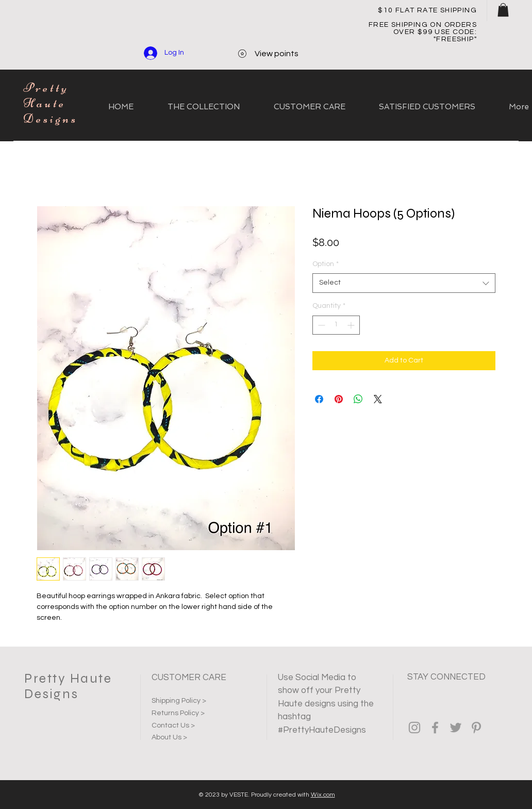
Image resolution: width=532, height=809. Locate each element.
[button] (503, 10)
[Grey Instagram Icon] (414, 728)
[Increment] (352, 325)
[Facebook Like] (413, 754)
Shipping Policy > (179, 701)
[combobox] (404, 283)
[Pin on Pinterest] (339, 399)
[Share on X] (378, 399)
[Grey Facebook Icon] (435, 728)
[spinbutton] (336, 325)
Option (326, 264)
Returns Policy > (178, 713)
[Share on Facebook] (319, 399)
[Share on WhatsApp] (358, 399)
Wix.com (323, 795)
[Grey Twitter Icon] (456, 728)
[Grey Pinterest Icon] (476, 728)
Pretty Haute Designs (51, 103)
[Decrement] (320, 325)
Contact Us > (173, 725)
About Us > (169, 737)
